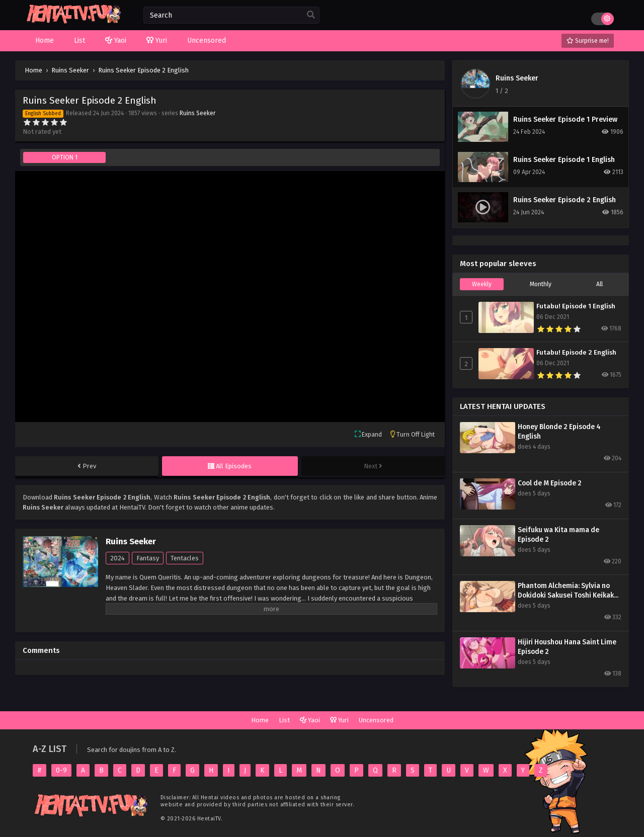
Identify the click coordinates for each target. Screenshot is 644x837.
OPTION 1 (65, 157)
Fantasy (148, 558)
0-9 (61, 770)
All (599, 284)
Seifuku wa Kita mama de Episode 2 (558, 535)
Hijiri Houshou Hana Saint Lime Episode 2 (567, 647)
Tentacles (185, 558)
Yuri (339, 720)
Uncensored (376, 720)
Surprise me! (588, 41)
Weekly (482, 284)
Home (260, 720)
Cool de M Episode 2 (550, 483)
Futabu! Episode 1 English (576, 306)
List (284, 720)
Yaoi (310, 720)
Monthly (541, 284)
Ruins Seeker (197, 113)
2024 (117, 558)
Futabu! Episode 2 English (576, 353)
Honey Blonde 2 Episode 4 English (559, 432)
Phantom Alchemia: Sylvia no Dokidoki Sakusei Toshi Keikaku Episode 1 (568, 591)
